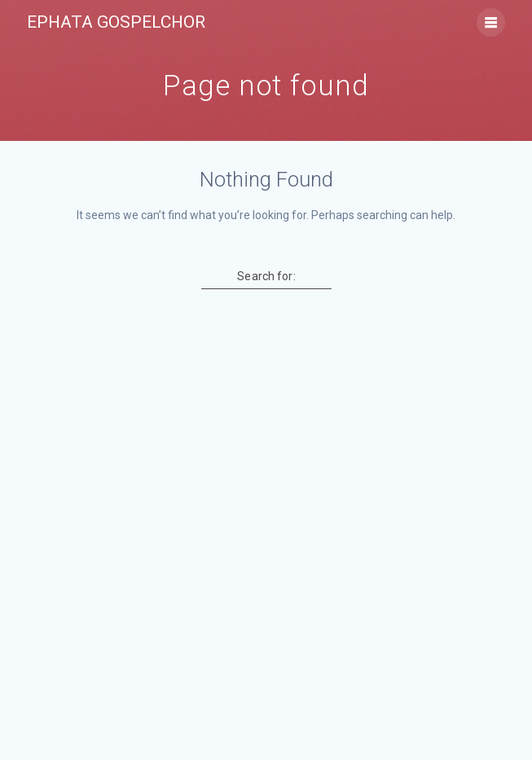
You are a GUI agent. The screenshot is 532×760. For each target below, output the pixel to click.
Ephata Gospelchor (116, 22)
